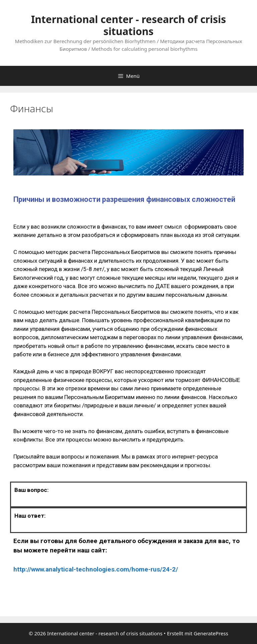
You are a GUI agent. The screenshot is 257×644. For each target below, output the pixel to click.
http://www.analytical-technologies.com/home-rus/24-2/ (96, 569)
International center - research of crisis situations (129, 25)
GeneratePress (211, 633)
